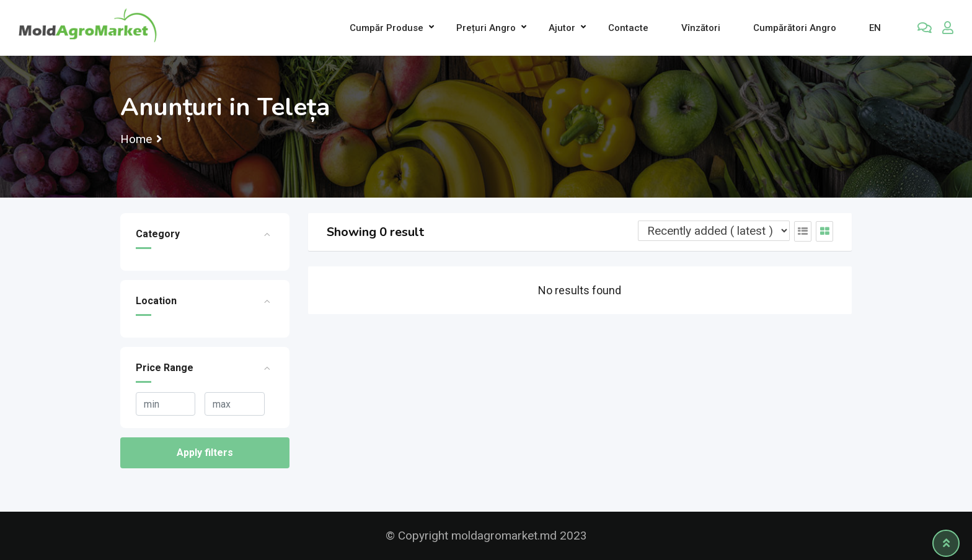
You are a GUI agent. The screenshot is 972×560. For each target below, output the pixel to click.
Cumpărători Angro (795, 28)
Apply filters (205, 453)
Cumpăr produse (387, 28)
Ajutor (562, 28)
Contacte (628, 28)
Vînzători (701, 28)
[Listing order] (714, 231)
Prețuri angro (486, 28)
